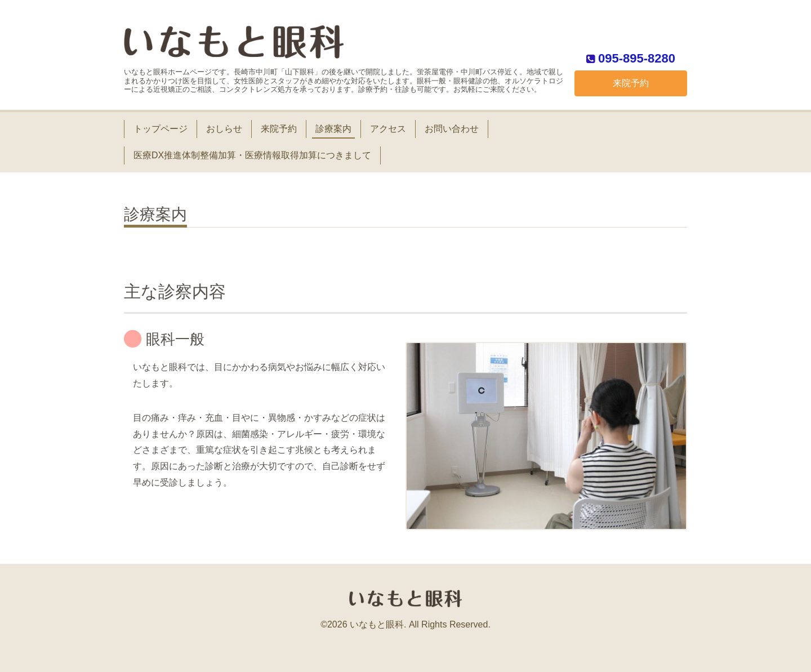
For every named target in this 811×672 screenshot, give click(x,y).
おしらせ (224, 129)
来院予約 (631, 83)
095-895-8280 (637, 58)
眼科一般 (175, 339)
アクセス (388, 129)
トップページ (161, 129)
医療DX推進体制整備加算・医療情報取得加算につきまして (252, 155)
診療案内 (333, 129)
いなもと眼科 (377, 624)
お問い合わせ (452, 129)
